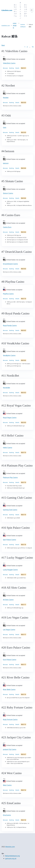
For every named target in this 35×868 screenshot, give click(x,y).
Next (3, 45)
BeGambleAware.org (12, 856)
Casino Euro (7, 227)
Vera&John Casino (9, 355)
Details (17, 68)
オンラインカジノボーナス (26, 10)
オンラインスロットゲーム (15, 10)
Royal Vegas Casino (10, 418)
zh (32, 10)
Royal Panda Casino (10, 325)
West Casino (7, 785)
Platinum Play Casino (10, 477)
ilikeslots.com (10, 847)
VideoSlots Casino (9, 63)
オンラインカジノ (20, 10)
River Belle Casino (9, 690)
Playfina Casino (8, 294)
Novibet (6, 98)
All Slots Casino (8, 600)
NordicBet (6, 388)
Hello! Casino (8, 448)
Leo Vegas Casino (9, 630)
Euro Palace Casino (10, 660)
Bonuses (5, 68)
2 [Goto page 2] (27, 47)
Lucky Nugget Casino (10, 570)
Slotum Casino (8, 193)
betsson (6, 163)
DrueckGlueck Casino (10, 264)
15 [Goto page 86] (33, 47)
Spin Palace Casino (10, 540)
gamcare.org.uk (11, 858)
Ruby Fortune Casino (10, 720)
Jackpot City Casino (10, 749)
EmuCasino (7, 815)
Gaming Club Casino (10, 510)
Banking (12, 68)
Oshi (5, 128)
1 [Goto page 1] (25, 47)
